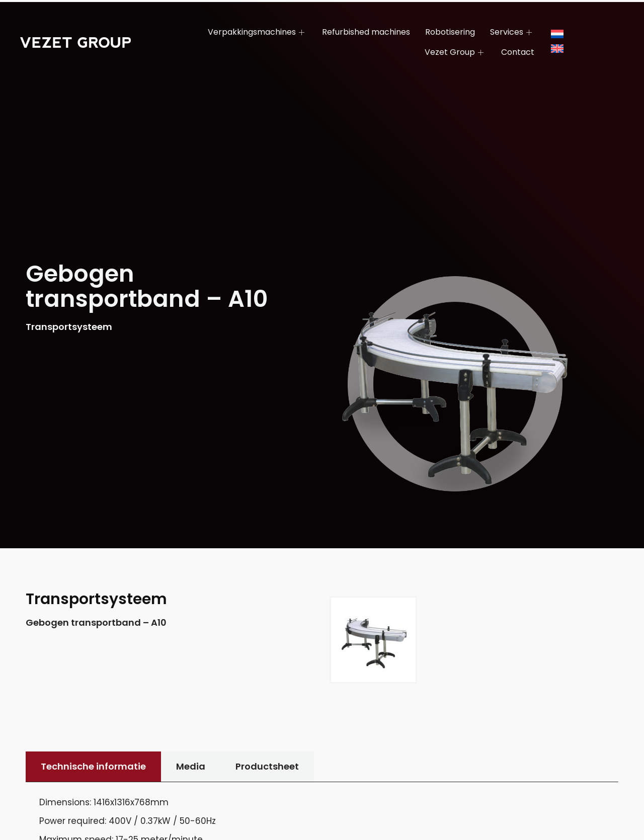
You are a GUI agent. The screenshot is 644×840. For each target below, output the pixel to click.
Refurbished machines (366, 32)
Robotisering (450, 32)
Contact (518, 52)
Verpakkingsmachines (257, 32)
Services (512, 32)
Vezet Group (455, 52)
